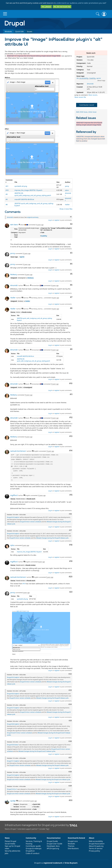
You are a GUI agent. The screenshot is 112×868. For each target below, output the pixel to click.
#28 (70, 771)
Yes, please (46, 7)
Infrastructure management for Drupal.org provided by (41, 825)
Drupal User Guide (54, 843)
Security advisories (13, 851)
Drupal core (73, 841)
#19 (71, 561)
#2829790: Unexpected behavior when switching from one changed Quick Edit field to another (91, 139)
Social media (10, 843)
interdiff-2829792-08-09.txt (24, 199)
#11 (71, 394)
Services (29, 841)
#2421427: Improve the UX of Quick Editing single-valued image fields (89, 124)
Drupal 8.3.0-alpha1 (13, 517)
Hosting (29, 843)
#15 (71, 495)
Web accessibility (96, 841)
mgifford (14, 495)
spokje (13, 801)
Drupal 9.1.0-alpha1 (13, 761)
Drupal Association (97, 843)
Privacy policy (94, 851)
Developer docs (53, 846)
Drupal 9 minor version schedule (20, 765)
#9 (7, 194)
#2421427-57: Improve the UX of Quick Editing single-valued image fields (34, 56)
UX (78, 78)
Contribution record (87, 105)
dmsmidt (90, 84)
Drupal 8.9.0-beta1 (13, 744)
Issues (30, 31)
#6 (71, 285)
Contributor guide (33, 846)
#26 (70, 741)
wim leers (14, 225)
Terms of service (96, 848)
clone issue (92, 112)
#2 (71, 224)
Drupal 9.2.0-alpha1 (13, 775)
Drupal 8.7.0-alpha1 (13, 707)
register (57, 220)
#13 (71, 436)
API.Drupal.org (53, 848)
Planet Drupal (10, 841)
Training (37, 841)
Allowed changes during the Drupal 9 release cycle (52, 765)
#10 (71, 383)
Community (31, 838)
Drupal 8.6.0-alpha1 (13, 693)
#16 (70, 514)
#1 (71, 217)
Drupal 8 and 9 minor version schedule (19, 733)
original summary (33, 217)
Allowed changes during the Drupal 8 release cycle (52, 538)
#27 (70, 757)
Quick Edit (19, 31)
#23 (70, 690)
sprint (99, 78)
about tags (101, 80)
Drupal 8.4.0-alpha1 (13, 533)
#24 (70, 704)
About (92, 838)
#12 (71, 417)
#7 (71, 297)
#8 (7, 205)
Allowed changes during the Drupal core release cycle (53, 779)
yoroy (67, 186)
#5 (71, 274)
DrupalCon (30, 851)
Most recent (93, 95)
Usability (92, 78)
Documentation (54, 838)
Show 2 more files (66, 209)
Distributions (73, 848)
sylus (67, 190)
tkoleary (14, 274)
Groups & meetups (34, 848)
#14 (71, 450)
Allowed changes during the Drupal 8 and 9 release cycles (37, 751)
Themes (71, 846)
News (7, 838)
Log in (50, 220)
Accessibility (84, 78)
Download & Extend (76, 838)
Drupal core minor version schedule (18, 779)
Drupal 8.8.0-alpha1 (13, 724)
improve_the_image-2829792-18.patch (28, 190)
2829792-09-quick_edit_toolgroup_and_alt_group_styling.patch (33, 194)
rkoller (67, 205)
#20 (71, 576)
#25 (70, 720)
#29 (70, 786)
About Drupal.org (96, 846)
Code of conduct (33, 853)
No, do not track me (62, 7)
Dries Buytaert (71, 863)
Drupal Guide (52, 841)
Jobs (7, 853)
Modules (8, 31)
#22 (70, 674)
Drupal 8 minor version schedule (31, 521)
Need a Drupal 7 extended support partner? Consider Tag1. (27, 829)
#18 (7, 190)
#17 (70, 530)
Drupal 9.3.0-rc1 (12, 789)
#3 (71, 253)
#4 (71, 264)
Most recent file (80, 97)
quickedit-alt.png (21, 186)
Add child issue (82, 112)
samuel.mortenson (18, 451)
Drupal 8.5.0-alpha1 (13, 677)
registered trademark (53, 863)
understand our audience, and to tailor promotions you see (81, 3)
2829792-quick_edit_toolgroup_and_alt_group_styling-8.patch (35, 319)
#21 (7, 186)
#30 (71, 800)
